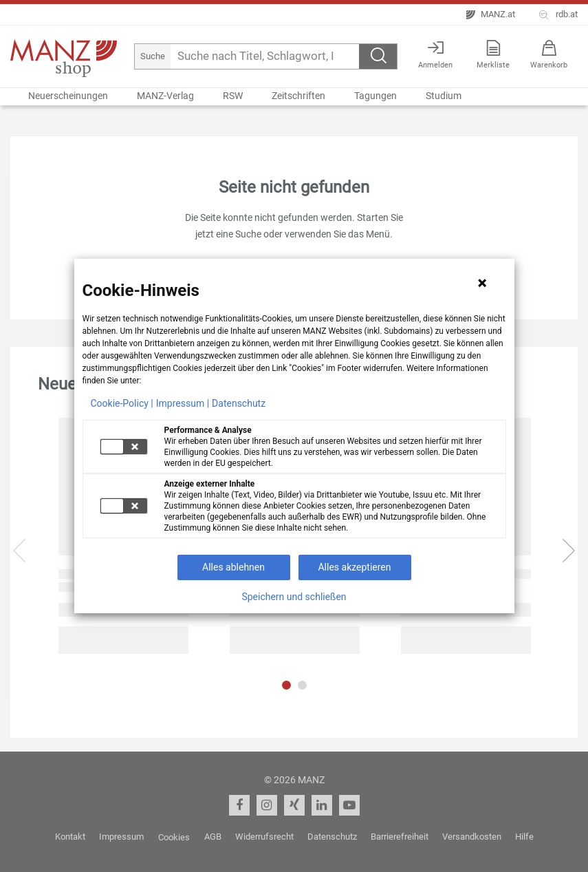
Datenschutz (239, 403)
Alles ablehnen (233, 567)
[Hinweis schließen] (482, 283)
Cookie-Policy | (122, 403)
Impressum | (183, 403)
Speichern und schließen (294, 597)
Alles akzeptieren (354, 567)
